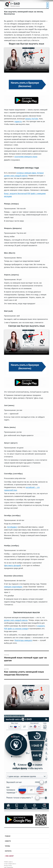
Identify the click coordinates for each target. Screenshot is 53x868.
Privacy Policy (8, 866)
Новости (8, 841)
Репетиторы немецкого (23, 640)
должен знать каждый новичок (16, 620)
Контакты (8, 851)
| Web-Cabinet (9, 856)
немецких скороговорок (13, 587)
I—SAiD (15, 4)
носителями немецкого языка (26, 157)
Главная (8, 836)
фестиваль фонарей (13, 566)
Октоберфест (12, 527)
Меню (48, 5)
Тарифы (7, 846)
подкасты (18, 121)
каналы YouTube (32, 119)
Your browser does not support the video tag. (27, 60)
